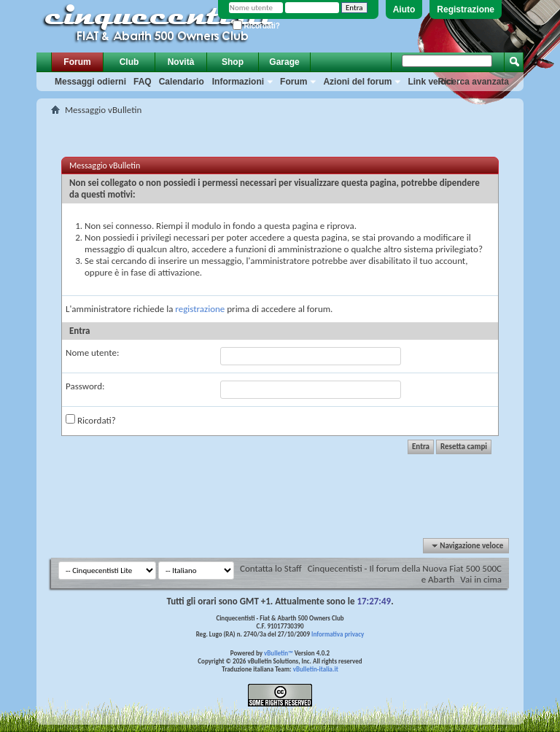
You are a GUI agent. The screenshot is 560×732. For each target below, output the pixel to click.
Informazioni (238, 82)
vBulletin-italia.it (316, 669)
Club (129, 62)
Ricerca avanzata (474, 82)
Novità (181, 62)
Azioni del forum (357, 82)
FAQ (143, 82)
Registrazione (466, 9)
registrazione (200, 309)
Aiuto (404, 9)
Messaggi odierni (90, 82)
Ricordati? (256, 26)
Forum (77, 62)
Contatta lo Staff (271, 568)
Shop (233, 62)
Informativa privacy (338, 634)
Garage (284, 62)
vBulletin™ (279, 653)
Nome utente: (92, 353)
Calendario (182, 82)
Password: (85, 386)
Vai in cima (481, 579)
